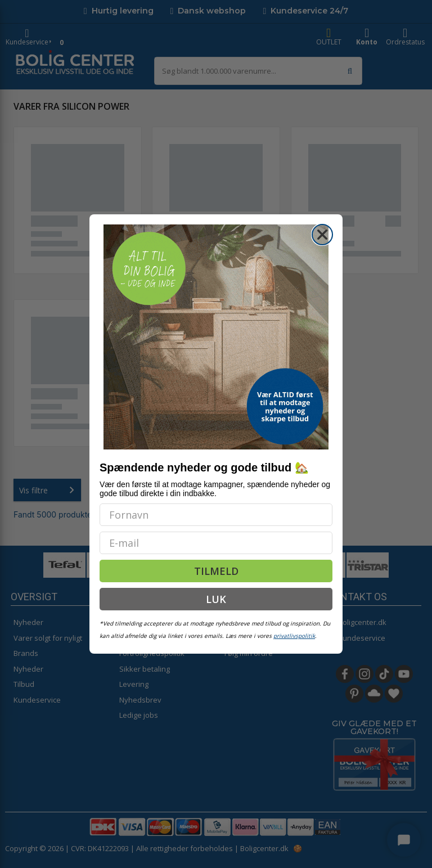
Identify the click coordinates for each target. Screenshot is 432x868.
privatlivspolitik (294, 636)
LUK (216, 599)
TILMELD (216, 571)
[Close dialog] (322, 235)
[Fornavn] (216, 515)
